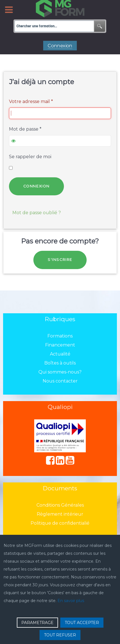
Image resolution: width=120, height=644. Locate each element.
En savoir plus (71, 601)
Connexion (36, 186)
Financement (60, 345)
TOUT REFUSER (60, 635)
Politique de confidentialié (60, 523)
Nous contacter (60, 381)
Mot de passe (25, 129)
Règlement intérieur (60, 514)
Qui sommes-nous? (60, 372)
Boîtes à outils (60, 363)
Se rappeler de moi (30, 157)
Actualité (60, 354)
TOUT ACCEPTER (82, 623)
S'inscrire (60, 260)
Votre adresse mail (31, 101)
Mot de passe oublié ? (37, 213)
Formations (60, 336)
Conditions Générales (60, 505)
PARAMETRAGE (37, 623)
